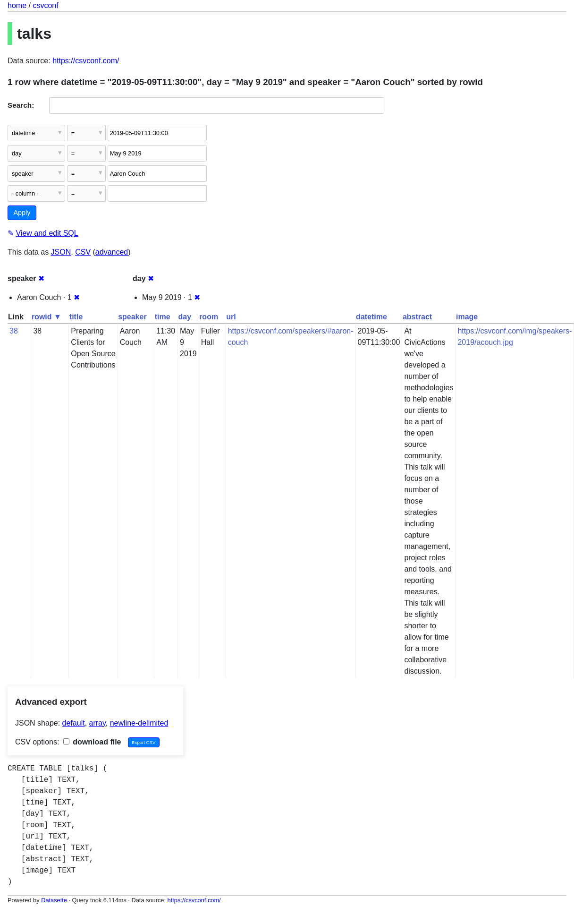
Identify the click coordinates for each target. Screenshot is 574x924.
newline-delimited (139, 723)
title (76, 317)
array (97, 723)
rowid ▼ (46, 317)
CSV (83, 252)
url (231, 317)
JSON (61, 252)
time (163, 317)
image (467, 317)
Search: (21, 105)
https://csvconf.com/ (86, 61)
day (185, 317)
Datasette (54, 900)
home (17, 5)
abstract (417, 317)
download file (92, 742)
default (74, 723)
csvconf (45, 5)
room (209, 317)
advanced (112, 252)
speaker (132, 317)
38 (14, 331)
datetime (371, 317)
